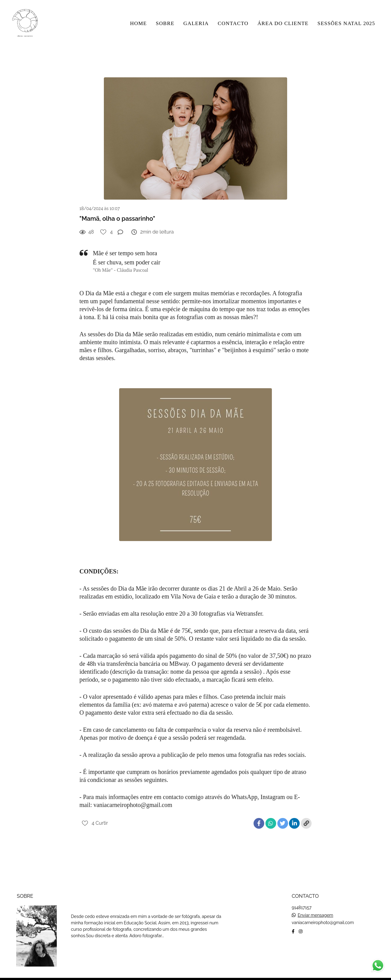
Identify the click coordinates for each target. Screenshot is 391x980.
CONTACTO (233, 23)
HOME (139, 23)
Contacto (311, 943)
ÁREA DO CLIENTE (283, 23)
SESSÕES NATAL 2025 (346, 23)
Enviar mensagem (316, 907)
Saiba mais (91, 942)
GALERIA (196, 23)
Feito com (195, 975)
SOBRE (165, 23)
